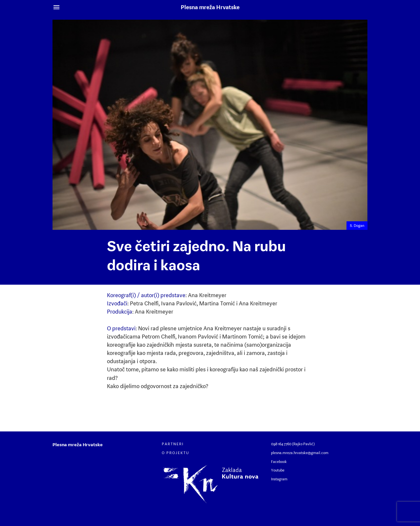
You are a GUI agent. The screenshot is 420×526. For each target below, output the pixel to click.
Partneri (173, 444)
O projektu (176, 453)
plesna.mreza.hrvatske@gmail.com (300, 453)
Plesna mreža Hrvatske (210, 7)
